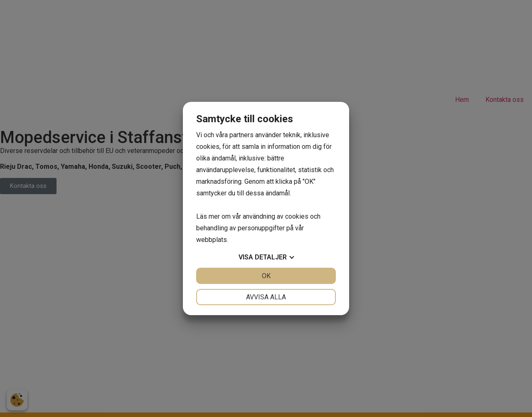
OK (266, 276)
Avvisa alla (266, 297)
